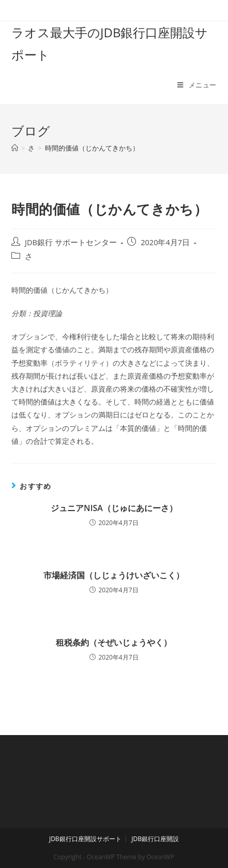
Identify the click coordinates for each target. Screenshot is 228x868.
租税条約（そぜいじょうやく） (114, 642)
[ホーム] (15, 148)
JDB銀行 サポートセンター (71, 242)
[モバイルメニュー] (197, 85)
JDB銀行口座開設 (155, 839)
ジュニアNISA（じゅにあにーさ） (114, 508)
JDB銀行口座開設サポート (85, 839)
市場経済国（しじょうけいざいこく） (114, 575)
